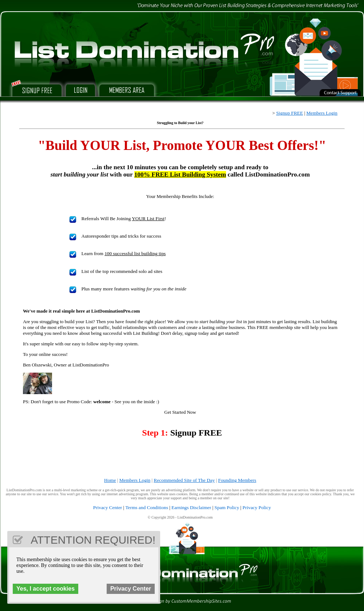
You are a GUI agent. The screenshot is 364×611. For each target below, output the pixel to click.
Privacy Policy (257, 507)
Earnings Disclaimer (191, 507)
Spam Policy (227, 507)
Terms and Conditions (147, 507)
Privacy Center (108, 507)
